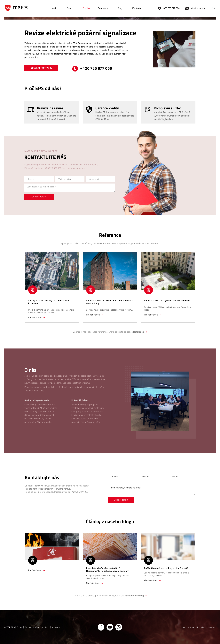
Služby (86, 8)
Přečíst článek (36, 317)
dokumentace (87, 54)
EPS (75, 43)
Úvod (53, 8)
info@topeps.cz (198, 8)
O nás (70, 8)
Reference (103, 8)
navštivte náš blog (136, 596)
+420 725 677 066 (171, 8)
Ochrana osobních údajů (194, 627)
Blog (120, 8)
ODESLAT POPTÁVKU (41, 68)
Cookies (212, 627)
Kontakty (137, 8)
